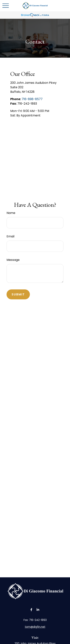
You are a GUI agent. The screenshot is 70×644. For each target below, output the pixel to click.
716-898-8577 (32, 99)
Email (10, 236)
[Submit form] (18, 294)
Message (13, 260)
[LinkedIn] (38, 610)
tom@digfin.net (35, 627)
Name (11, 213)
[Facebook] (31, 610)
